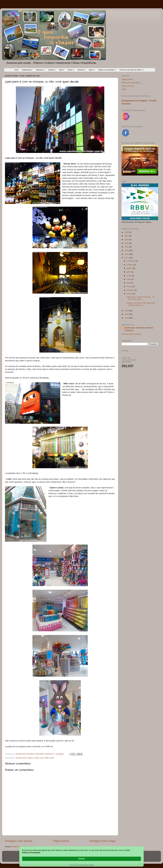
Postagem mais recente (19, 841)
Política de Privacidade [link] (38, 859)
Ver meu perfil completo (131, 334)
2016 (127, 311)
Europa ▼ (52, 70)
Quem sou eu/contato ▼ (107, 70)
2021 (127, 243)
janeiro (130, 294)
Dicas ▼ (92, 70)
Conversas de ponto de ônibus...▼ (132, 70)
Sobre (124, 89)
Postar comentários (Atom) (23, 847)
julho (129, 272)
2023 (127, 240)
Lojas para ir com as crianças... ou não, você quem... (140, 298)
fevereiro (131, 290)
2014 (127, 318)
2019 (127, 251)
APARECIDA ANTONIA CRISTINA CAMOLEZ (139, 329)
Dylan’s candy (33, 758)
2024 (127, 236)
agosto (130, 268)
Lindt (42, 758)
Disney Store (21, 758)
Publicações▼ (27, 70)
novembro (131, 261)
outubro (130, 265)
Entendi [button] (135, 857)
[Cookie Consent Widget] (81, 859)
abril (129, 283)
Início (17, 70)
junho (129, 276)
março (130, 286)
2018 (127, 254)
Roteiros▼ (81, 70)
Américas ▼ (40, 70)
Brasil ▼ (71, 70)
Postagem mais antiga (102, 841)
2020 (127, 247)
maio (129, 279)
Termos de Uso (128, 86)
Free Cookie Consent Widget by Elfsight (81, 865)
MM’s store (50, 758)
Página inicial (61, 841)
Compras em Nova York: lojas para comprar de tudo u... (141, 304)
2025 (127, 232)
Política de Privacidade (131, 83)
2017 (127, 258)
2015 (127, 314)
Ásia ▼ (62, 70)
